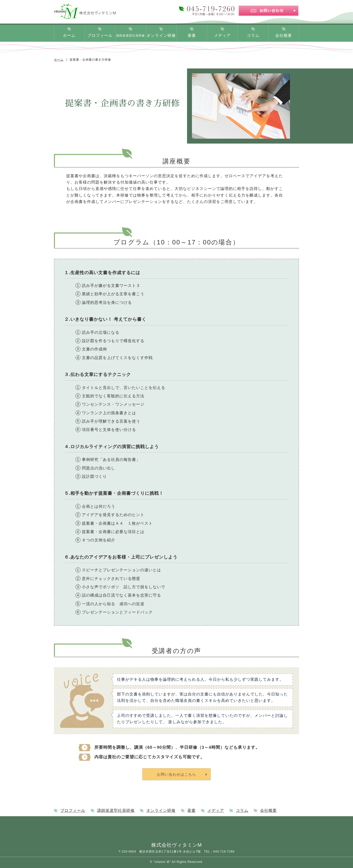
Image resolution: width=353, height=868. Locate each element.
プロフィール (100, 35)
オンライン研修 (161, 35)
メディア (222, 35)
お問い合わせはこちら (176, 774)
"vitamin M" (162, 862)
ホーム (69, 35)
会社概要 (284, 35)
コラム (253, 35)
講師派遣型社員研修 (131, 36)
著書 (192, 35)
